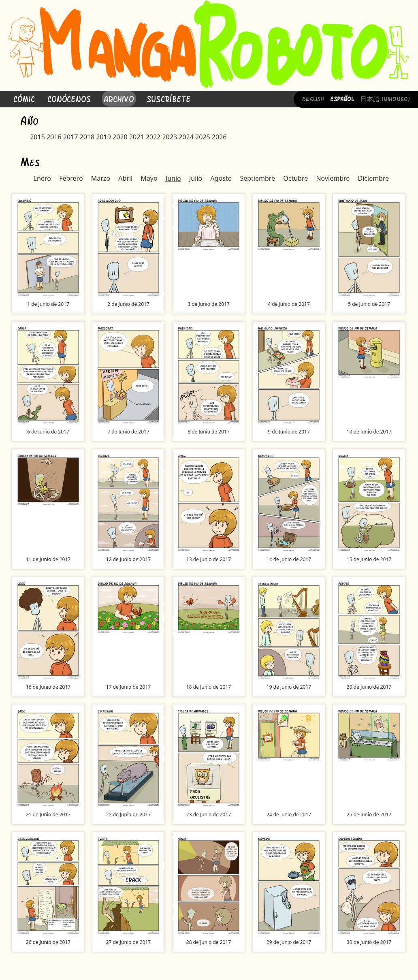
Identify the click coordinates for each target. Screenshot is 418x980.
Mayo (149, 178)
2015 (37, 137)
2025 (203, 137)
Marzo (101, 178)
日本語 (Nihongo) (385, 98)
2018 (87, 137)
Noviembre (333, 178)
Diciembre (374, 178)
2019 (103, 137)
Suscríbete (169, 98)
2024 (186, 137)
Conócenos (69, 98)
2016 (54, 137)
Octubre (295, 178)
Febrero (71, 178)
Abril (125, 178)
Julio (196, 178)
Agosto (221, 178)
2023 (170, 137)
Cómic (24, 98)
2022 (153, 137)
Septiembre (257, 178)
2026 (219, 137)
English (313, 98)
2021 (137, 137)
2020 (120, 137)
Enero (42, 178)
